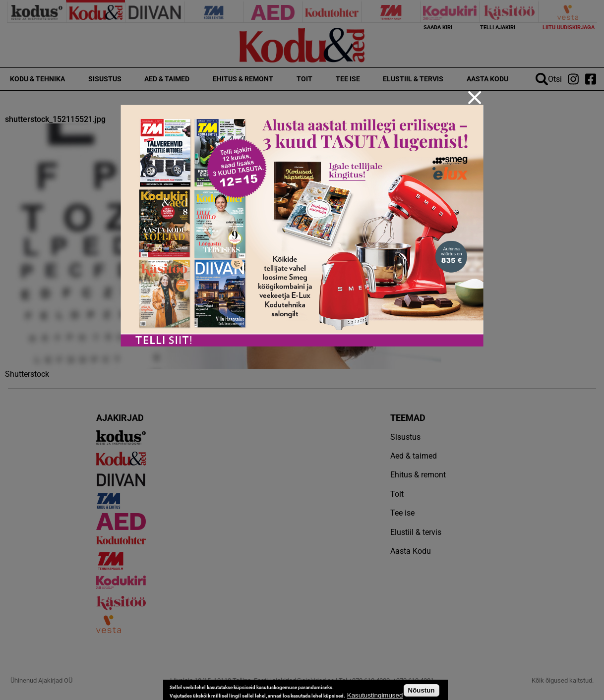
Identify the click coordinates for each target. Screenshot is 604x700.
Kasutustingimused (375, 695)
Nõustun (422, 690)
